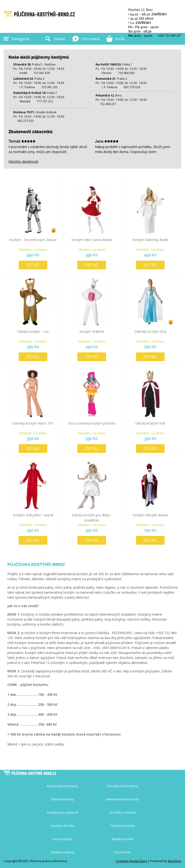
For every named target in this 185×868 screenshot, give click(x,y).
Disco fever (122, 852)
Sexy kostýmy (62, 839)
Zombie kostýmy (62, 852)
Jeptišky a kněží (122, 839)
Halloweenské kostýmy (122, 799)
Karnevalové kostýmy (62, 786)
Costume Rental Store (131, 861)
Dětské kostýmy (62, 799)
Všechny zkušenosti (23, 161)
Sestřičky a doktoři (123, 812)
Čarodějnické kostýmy (122, 786)
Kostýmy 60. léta (62, 826)
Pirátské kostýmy (123, 826)
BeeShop (175, 861)
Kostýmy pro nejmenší (62, 812)
